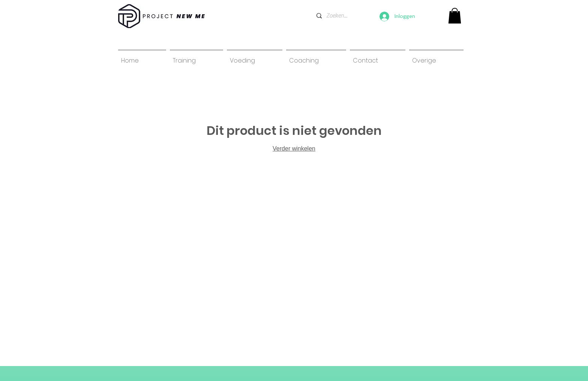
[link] (455, 16)
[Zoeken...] (337, 16)
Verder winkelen (294, 149)
